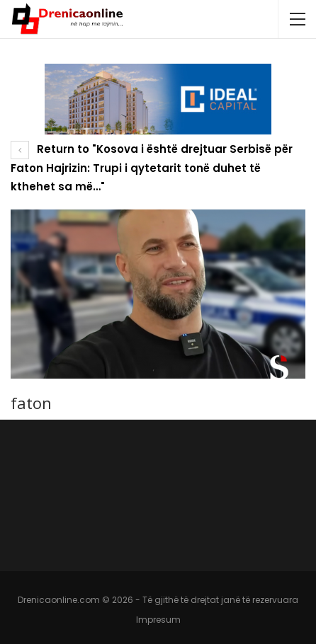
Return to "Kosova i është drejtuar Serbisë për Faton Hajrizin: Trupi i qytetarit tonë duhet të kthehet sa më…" (152, 168)
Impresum (158, 620)
